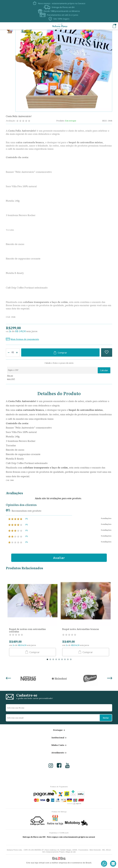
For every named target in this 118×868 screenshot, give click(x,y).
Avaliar (59, 558)
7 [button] (65, 659)
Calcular (104, 370)
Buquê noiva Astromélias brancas (81, 629)
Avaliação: (11, 121)
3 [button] (53, 659)
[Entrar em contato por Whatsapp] (104, 864)
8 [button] (68, 659)
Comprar (62, 353)
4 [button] (56, 659)
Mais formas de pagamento (25, 339)
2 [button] (50, 659)
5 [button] (59, 659)
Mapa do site (71, 852)
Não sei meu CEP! (11, 377)
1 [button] (47, 659)
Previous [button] (8, 679)
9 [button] (71, 659)
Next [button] (110, 679)
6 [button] (62, 659)
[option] (10, 31)
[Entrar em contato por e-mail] (113, 864)
